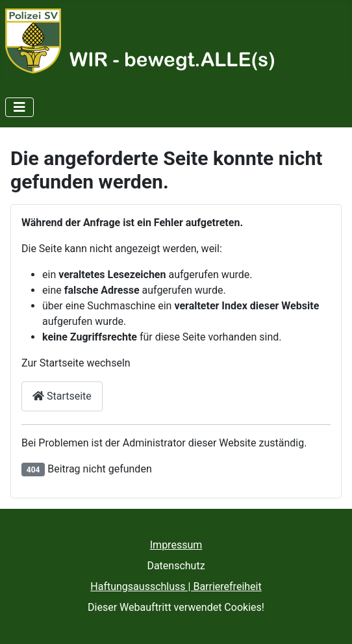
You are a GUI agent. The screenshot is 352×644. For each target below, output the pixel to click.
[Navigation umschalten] (19, 107)
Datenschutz (176, 566)
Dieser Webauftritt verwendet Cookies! (176, 607)
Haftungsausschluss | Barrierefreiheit (176, 586)
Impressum (176, 545)
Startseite (62, 396)
